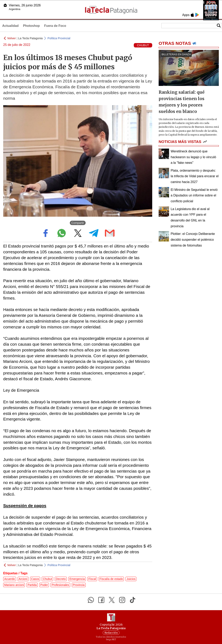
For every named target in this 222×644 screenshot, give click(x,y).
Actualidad (10, 26)
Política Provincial (59, 38)
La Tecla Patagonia (30, 38)
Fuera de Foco (55, 26)
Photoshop (31, 26)
